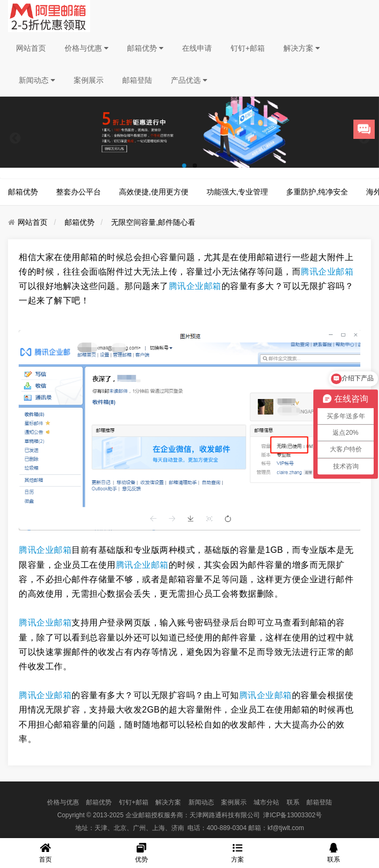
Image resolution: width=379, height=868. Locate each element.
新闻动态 (37, 80)
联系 (293, 802)
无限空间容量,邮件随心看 (153, 222)
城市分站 (266, 802)
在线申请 (197, 48)
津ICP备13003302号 (292, 815)
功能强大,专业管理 (238, 192)
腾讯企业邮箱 (327, 272)
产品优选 (189, 80)
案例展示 (89, 80)
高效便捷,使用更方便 (154, 192)
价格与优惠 (86, 48)
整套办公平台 (78, 192)
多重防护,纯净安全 (317, 192)
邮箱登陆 (137, 80)
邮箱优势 (145, 48)
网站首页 (31, 48)
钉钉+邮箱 (248, 48)
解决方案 (302, 48)
